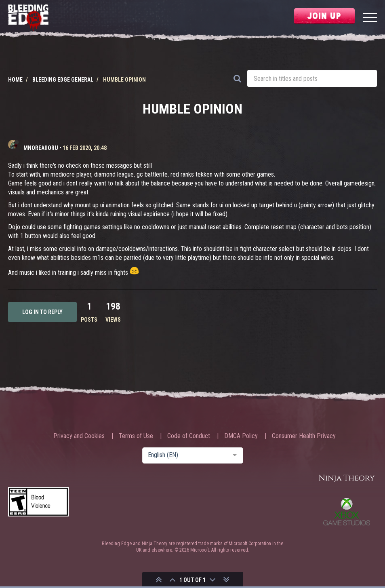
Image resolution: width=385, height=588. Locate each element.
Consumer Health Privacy (304, 436)
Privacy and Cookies (79, 436)
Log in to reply (42, 312)
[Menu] (370, 18)
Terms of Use (136, 436)
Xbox (347, 512)
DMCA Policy (241, 436)
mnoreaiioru (41, 148)
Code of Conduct (189, 436)
